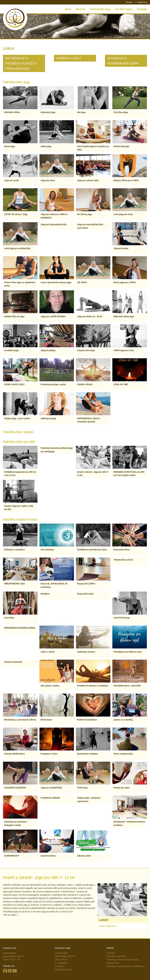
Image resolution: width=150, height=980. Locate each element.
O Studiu (111, 953)
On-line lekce (124, 9)
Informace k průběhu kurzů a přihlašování (126, 966)
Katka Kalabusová (108, 926)
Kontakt (142, 9)
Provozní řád (112, 963)
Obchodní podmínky (116, 956)
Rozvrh (80, 9)
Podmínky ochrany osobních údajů (123, 960)
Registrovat (142, 2)
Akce (68, 9)
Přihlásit (129, 2)
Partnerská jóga (100, 9)
